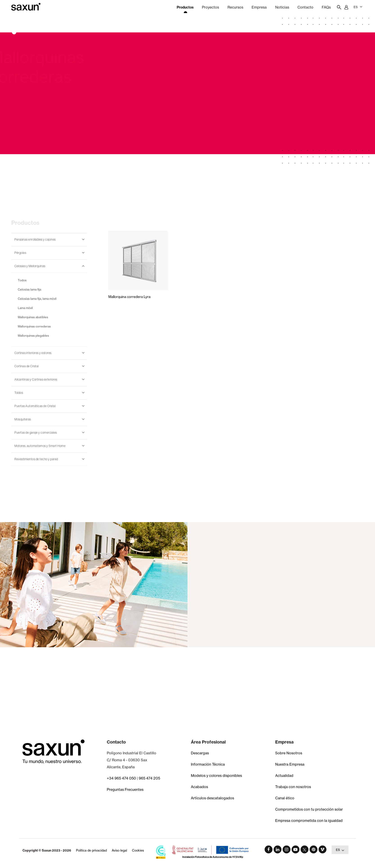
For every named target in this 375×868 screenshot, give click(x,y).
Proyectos (210, 7)
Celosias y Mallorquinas (30, 266)
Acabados (199, 787)
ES (358, 7)
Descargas (200, 753)
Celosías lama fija (29, 289)
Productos (185, 7)
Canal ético (285, 798)
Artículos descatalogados (212, 798)
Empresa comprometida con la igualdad (309, 821)
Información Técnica (208, 764)
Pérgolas (20, 253)
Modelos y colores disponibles (216, 776)
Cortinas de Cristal (27, 366)
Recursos (235, 7)
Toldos (19, 393)
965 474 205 (149, 778)
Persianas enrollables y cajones (35, 239)
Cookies (138, 850)
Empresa (259, 7)
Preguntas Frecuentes (125, 789)
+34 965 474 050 (121, 778)
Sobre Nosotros (289, 753)
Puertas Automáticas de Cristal (35, 406)
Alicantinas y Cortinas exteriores (36, 379)
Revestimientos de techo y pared (36, 459)
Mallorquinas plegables (33, 336)
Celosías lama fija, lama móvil (37, 299)
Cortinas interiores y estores (33, 353)
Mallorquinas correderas (34, 326)
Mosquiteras (23, 419)
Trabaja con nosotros (293, 787)
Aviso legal (119, 850)
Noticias (282, 7)
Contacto (305, 7)
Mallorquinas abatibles (33, 317)
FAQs (326, 7)
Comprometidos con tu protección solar (309, 809)
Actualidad (284, 776)
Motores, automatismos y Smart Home (40, 446)
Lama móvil (25, 308)
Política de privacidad (91, 850)
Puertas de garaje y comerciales (36, 433)
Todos (22, 280)
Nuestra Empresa (290, 764)
